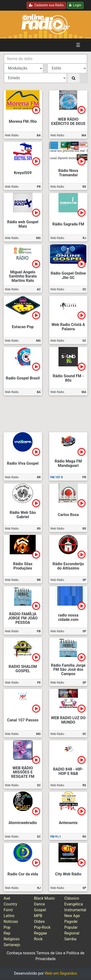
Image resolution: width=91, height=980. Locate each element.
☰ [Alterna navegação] (78, 45)
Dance (39, 904)
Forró (8, 910)
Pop (7, 927)
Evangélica (74, 904)
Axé (7, 898)
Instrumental (75, 910)
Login (75, 5)
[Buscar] (74, 78)
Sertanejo (12, 945)
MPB (38, 916)
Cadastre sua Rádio (46, 5)
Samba (70, 939)
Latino (9, 916)
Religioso (12, 939)
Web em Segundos (61, 973)
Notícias (11, 922)
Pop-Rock (42, 927)
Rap (7, 933)
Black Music (44, 898)
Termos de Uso (49, 953)
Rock (38, 939)
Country (10, 904)
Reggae (41, 933)
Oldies (39, 922)
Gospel (40, 910)
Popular (71, 927)
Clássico (72, 898)
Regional (72, 933)
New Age (72, 916)
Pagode (71, 922)
